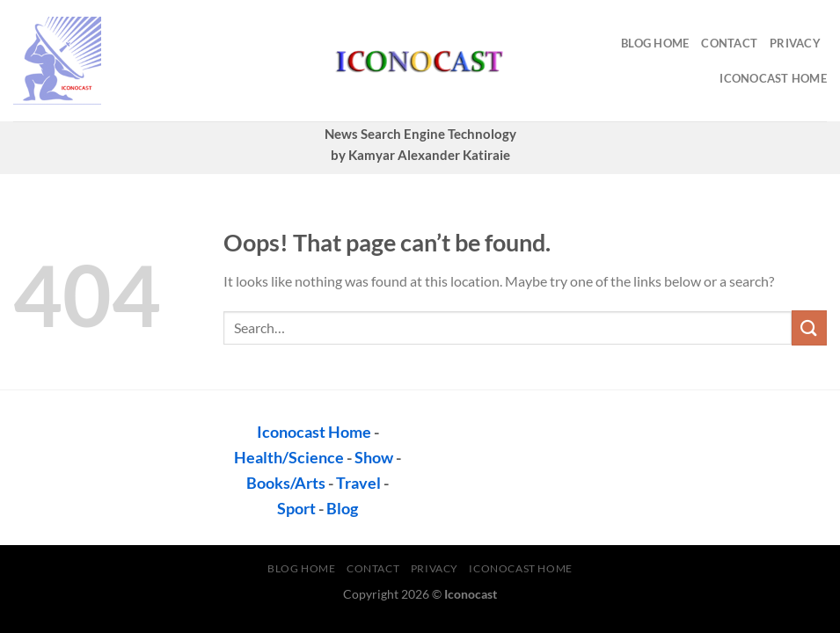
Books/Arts (286, 483)
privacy (795, 43)
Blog (342, 508)
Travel (358, 483)
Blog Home (655, 43)
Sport (296, 508)
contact (729, 43)
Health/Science (289, 457)
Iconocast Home (773, 78)
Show (374, 457)
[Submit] (809, 327)
